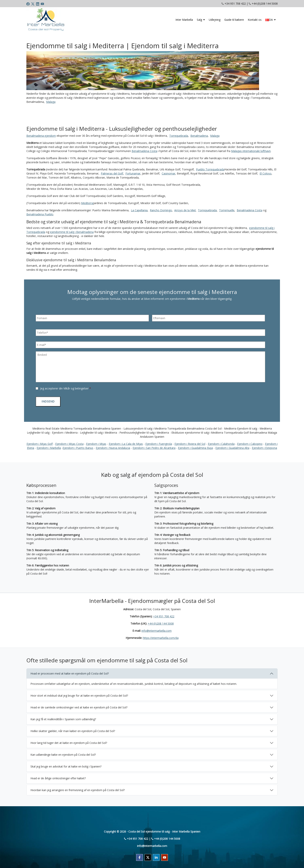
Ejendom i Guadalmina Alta (232, 446)
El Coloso (266, 173)
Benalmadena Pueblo (40, 214)
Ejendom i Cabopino (250, 442)
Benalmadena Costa (144, 151)
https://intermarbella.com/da (161, 637)
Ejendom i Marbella (49, 446)
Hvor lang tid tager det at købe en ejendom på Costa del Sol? (69, 741)
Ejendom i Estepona (264, 446)
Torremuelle (227, 210)
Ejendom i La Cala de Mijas (126, 442)
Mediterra (87, 203)
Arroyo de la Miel (185, 210)
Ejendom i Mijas (96, 442)
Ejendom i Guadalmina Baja (195, 446)
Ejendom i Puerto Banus (78, 446)
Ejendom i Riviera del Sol (190, 442)
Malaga (51, 102)
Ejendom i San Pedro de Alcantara (154, 446)
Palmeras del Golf (112, 173)
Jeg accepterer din (66, 388)
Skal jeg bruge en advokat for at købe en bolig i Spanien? (66, 765)
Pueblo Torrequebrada (210, 169)
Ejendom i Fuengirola (159, 442)
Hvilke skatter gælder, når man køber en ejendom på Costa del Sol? (73, 730)
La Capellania (139, 210)
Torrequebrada (179, 136)
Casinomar (168, 173)
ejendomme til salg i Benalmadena (72, 232)
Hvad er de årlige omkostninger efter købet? (58, 777)
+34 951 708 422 (164, 615)
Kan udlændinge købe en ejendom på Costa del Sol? (63, 753)
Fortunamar (133, 173)
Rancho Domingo (161, 210)
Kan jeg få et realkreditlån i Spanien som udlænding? (63, 718)
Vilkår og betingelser (76, 388)
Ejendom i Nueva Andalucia (113, 446)
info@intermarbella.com (157, 630)
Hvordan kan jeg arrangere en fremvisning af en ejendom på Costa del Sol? (78, 789)
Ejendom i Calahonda (221, 442)
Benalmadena (199, 136)
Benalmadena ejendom (41, 136)
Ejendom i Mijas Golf (40, 442)
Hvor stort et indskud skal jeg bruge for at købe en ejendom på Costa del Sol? (79, 694)
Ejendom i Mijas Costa (69, 442)
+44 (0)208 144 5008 (161, 622)
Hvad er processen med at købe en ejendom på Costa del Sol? (70, 672)
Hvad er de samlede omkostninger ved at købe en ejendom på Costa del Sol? (79, 706)
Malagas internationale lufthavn (251, 151)
